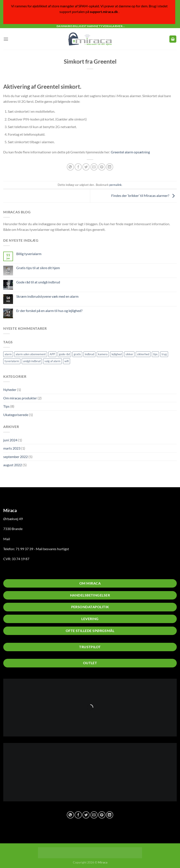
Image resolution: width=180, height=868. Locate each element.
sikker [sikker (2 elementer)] (129, 354)
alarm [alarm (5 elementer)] (8, 354)
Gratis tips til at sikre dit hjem (38, 268)
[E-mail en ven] (94, 167)
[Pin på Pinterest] (102, 167)
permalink (115, 185)
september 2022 (16, 457)
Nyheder (10, 390)
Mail (7, 539)
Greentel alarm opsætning (130, 152)
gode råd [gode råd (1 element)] (64, 354)
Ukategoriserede (16, 415)
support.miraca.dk (104, 12)
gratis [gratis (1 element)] (77, 354)
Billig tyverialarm (29, 254)
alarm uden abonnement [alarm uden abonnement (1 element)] (31, 354)
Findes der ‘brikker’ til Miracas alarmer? (144, 195)
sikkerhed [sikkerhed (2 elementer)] (143, 354)
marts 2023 (12, 448)
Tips (6, 406)
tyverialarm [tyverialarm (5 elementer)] (12, 361)
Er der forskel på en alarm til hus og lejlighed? (49, 311)
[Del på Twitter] (86, 167)
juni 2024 (10, 440)
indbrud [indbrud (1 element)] (89, 354)
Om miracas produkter (20, 398)
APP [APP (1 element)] (52, 354)
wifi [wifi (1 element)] (67, 361)
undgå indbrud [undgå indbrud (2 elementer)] (32, 361)
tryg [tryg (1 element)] (164, 354)
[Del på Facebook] (78, 167)
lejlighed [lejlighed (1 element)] (117, 354)
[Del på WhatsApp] (70, 167)
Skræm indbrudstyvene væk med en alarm (47, 296)
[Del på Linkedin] (110, 167)
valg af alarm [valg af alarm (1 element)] (52, 361)
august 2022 (13, 465)
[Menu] (6, 39)
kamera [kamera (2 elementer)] (103, 354)
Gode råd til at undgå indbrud (38, 282)
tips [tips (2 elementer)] (155, 354)
